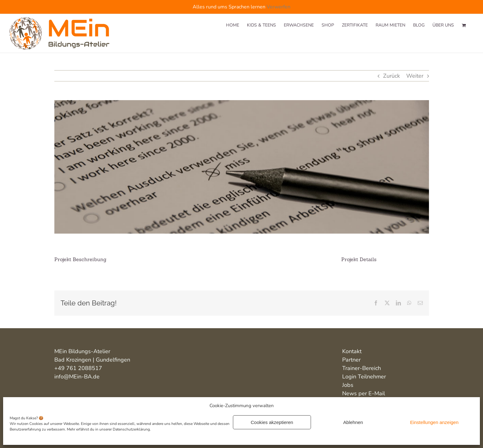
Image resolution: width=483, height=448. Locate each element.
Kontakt (352, 351)
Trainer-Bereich (362, 368)
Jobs (348, 385)
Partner (351, 360)
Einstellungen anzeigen (434, 422)
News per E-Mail (364, 393)
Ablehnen (353, 422)
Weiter (415, 76)
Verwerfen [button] (278, 7)
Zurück (392, 76)
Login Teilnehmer (364, 377)
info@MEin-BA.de (77, 377)
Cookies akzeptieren (272, 422)
